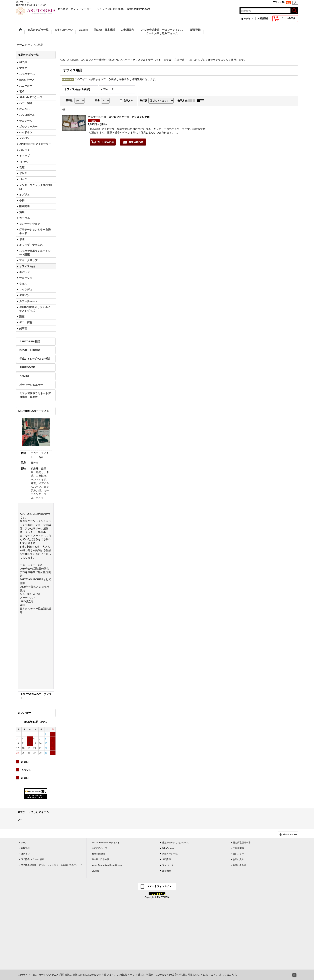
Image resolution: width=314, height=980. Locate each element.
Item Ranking (98, 854)
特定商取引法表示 (242, 842)
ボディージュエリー (31, 385)
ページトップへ (290, 834)
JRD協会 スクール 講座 (32, 859)
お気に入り (238, 859)
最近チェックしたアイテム (175, 842)
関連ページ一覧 (170, 854)
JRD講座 (167, 859)
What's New (168, 848)
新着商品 (167, 871)
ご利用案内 (238, 848)
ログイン (248, 18)
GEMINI (24, 376)
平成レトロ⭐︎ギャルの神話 (35, 359)
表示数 (69, 100)
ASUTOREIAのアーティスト (106, 842)
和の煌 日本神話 (30, 350)
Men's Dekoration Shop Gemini (107, 865)
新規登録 (264, 18)
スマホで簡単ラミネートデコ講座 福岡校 (35, 395)
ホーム (24, 842)
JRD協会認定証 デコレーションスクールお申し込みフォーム (52, 865)
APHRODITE (27, 367)
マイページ (168, 865)
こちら (233, 975)
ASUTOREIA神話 (30, 341)
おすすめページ (99, 848)
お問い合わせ (240, 865)
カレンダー (238, 854)
